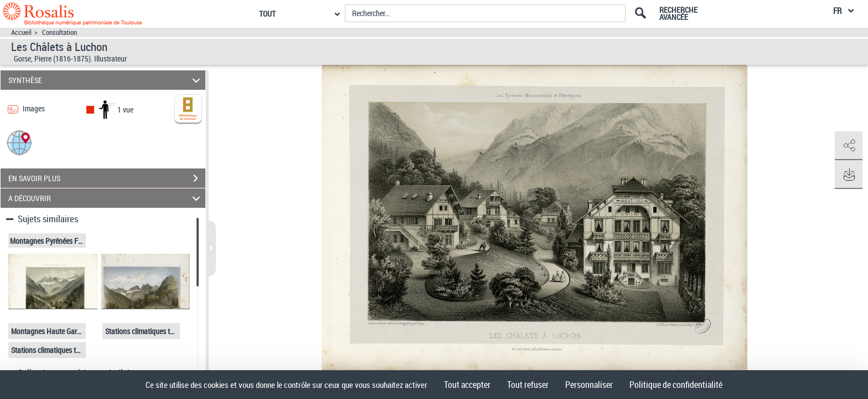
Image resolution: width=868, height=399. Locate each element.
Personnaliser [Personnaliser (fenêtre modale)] (589, 385)
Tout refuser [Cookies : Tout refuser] (528, 385)
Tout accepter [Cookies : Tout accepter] (467, 385)
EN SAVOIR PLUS (107, 178)
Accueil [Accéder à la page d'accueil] (21, 32)
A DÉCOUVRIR (106, 198)
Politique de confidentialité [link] (676, 385)
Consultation (60, 32)
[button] (19, 142)
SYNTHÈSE (106, 80)
